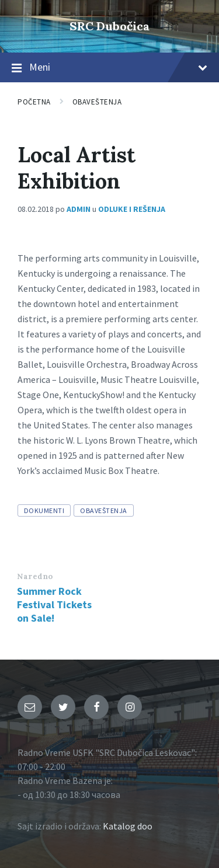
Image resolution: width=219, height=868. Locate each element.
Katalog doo (128, 826)
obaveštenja (103, 510)
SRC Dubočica (109, 26)
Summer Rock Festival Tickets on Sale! (54, 604)
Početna (34, 102)
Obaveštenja (97, 102)
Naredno (35, 576)
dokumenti (44, 510)
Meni (109, 68)
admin (79, 209)
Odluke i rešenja (132, 209)
